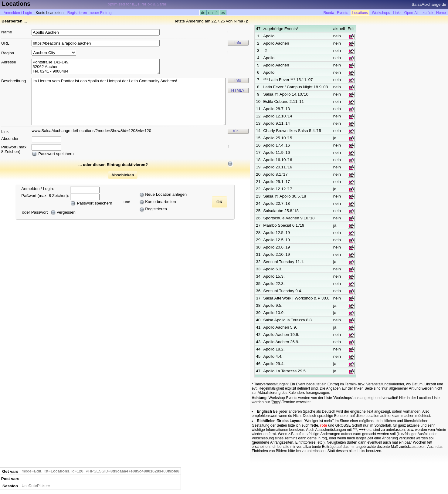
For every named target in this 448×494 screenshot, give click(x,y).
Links (397, 13)
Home (441, 13)
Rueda (329, 13)
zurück (428, 13)
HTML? (238, 90)
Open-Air (412, 13)
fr (217, 13)
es (223, 13)
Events (343, 13)
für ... (238, 131)
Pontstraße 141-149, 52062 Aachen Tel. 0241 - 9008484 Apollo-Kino (95, 67)
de (203, 13)
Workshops (381, 13)
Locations (360, 13)
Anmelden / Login (18, 13)
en (210, 13)
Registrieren (77, 13)
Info (238, 43)
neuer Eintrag (101, 13)
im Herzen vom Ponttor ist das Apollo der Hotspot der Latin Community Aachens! (129, 101)
